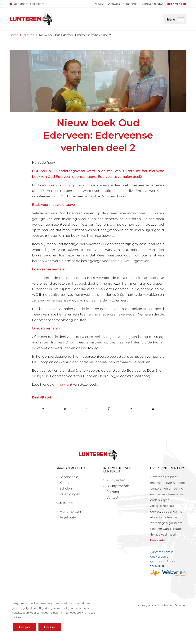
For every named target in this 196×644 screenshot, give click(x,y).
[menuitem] (99, 4)
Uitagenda (130, 4)
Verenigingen (70, 494)
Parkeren (113, 492)
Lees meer (50, 627)
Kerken (65, 483)
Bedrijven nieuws (152, 4)
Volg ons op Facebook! (29, 4)
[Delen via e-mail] (153, 409)
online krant (62, 384)
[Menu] (181, 19)
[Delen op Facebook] (43, 409)
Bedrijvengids (177, 4)
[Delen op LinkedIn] (131, 409)
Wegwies (114, 4)
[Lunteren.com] (31, 19)
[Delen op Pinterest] (109, 409)
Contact (112, 497)
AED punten (116, 480)
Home (14, 35)
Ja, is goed (24, 627)
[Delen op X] (65, 409)
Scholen (66, 488)
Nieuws (99, 4)
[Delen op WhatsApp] (87, 409)
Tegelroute (68, 517)
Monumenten (70, 512)
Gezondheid (69, 477)
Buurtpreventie (118, 486)
